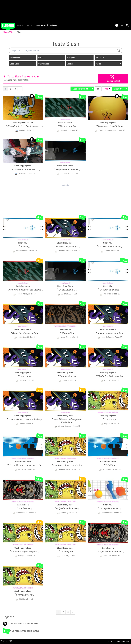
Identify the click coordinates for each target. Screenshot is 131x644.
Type (107, 89)
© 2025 (109, 642)
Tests (13, 32)
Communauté (41, 26)
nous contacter (123, 642)
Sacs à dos (14, 64)
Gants (41, 57)
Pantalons (100, 57)
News (20, 26)
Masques (71, 57)
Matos (28, 26)
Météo (53, 26)
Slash (19, 32)
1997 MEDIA (7, 641)
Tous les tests (16, 57)
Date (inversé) (80, 89)
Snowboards (44, 64)
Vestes (70, 64)
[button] (122, 25)
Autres (108, 64)
